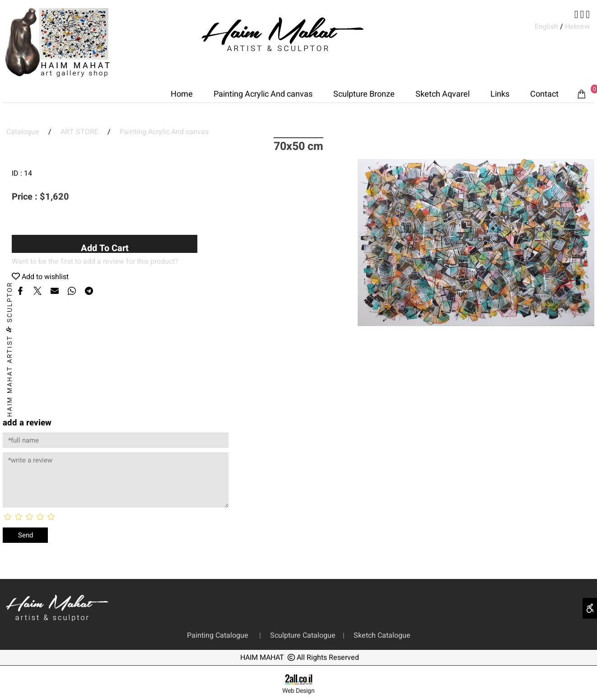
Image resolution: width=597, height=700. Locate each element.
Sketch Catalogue (380, 635)
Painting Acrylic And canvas (263, 94)
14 (28, 173)
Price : (26, 197)
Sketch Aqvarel (443, 94)
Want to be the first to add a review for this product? (95, 261)
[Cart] (582, 94)
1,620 (57, 197)
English (546, 27)
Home (182, 94)
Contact (544, 94)
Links (500, 94)
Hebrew (576, 27)
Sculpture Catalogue (304, 635)
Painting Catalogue (219, 635)
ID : (18, 173)
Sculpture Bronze (364, 94)
